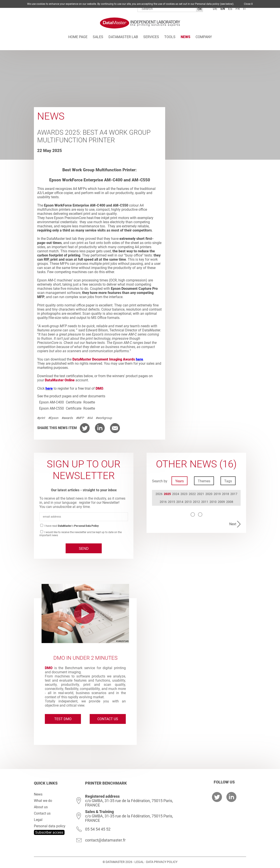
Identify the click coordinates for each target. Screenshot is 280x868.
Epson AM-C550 (52, 408)
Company (204, 37)
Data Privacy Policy (162, 862)
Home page (78, 37)
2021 (201, 494)
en (223, 9)
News (185, 37)
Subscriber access (49, 832)
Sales (98, 37)
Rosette (89, 402)
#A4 (90, 418)
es (230, 9)
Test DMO (63, 719)
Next (233, 524)
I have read (71, 526)
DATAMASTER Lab (123, 37)
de (215, 9)
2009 (221, 502)
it (245, 9)
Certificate (74, 402)
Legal (38, 820)
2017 (234, 494)
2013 (188, 502)
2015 (171, 502)
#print (41, 418)
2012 (196, 502)
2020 (209, 494)
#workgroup (104, 418)
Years (179, 481)
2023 (184, 494)
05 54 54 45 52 (98, 829)
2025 (167, 494)
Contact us (108, 719)
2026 (159, 494)
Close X (248, 4)
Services (151, 37)
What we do (43, 801)
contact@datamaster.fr (105, 840)
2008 (230, 502)
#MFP (80, 418)
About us (41, 807)
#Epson (53, 418)
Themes (204, 481)
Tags (228, 481)
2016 (163, 502)
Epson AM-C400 (52, 402)
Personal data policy (50, 826)
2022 (192, 494)
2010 (213, 502)
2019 (217, 494)
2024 (176, 494)
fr (238, 9)
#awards (67, 418)
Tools (170, 37)
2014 (180, 502)
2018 (226, 494)
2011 (205, 502)
